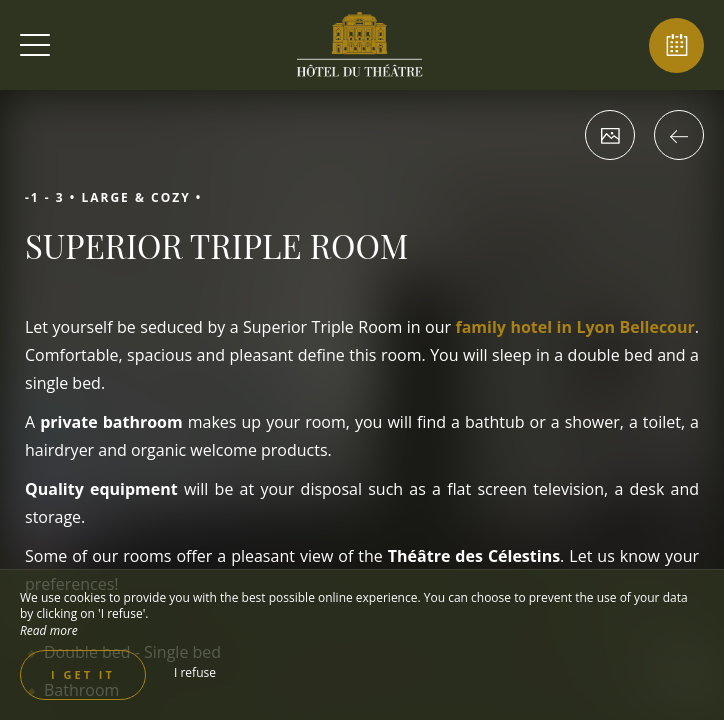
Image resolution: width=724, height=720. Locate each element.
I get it (83, 674)
